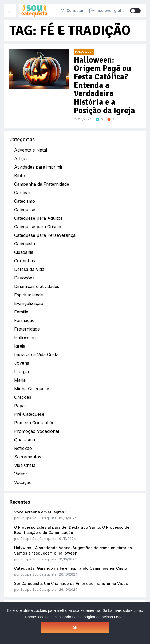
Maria (20, 380)
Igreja (20, 346)
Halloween (25, 337)
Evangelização (29, 303)
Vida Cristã (25, 465)
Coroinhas (25, 261)
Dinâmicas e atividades (37, 286)
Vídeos (21, 474)
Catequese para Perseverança (45, 235)
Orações (23, 397)
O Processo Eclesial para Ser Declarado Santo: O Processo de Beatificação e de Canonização (72, 530)
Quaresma (25, 440)
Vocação (23, 482)
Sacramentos (28, 457)
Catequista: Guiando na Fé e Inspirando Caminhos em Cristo (71, 568)
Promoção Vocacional (37, 431)
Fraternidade (27, 329)
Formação (24, 320)
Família (21, 312)
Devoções (24, 278)
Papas (20, 406)
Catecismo (25, 201)
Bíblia (20, 176)
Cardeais (23, 193)
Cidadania (24, 252)
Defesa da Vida (29, 269)
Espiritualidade (29, 295)
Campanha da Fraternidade (42, 184)
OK (75, 628)
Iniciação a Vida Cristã (36, 354)
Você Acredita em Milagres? (40, 512)
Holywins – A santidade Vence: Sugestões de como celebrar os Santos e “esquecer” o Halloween (73, 550)
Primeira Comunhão (34, 423)
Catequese (25, 210)
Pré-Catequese (29, 414)
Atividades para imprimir (38, 167)
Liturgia (21, 372)
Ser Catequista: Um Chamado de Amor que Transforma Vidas (71, 583)
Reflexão (23, 448)
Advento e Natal (31, 150)
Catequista (25, 244)
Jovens (22, 363)
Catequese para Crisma (38, 227)
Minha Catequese (32, 389)
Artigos (21, 158)
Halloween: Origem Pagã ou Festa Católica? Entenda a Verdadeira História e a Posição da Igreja (104, 85)
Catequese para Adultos (38, 218)
